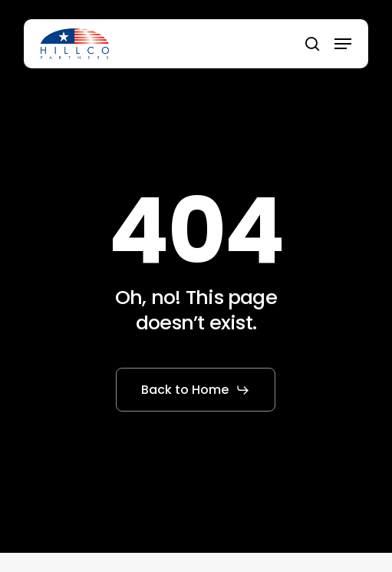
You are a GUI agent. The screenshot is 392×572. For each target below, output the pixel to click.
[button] (343, 44)
